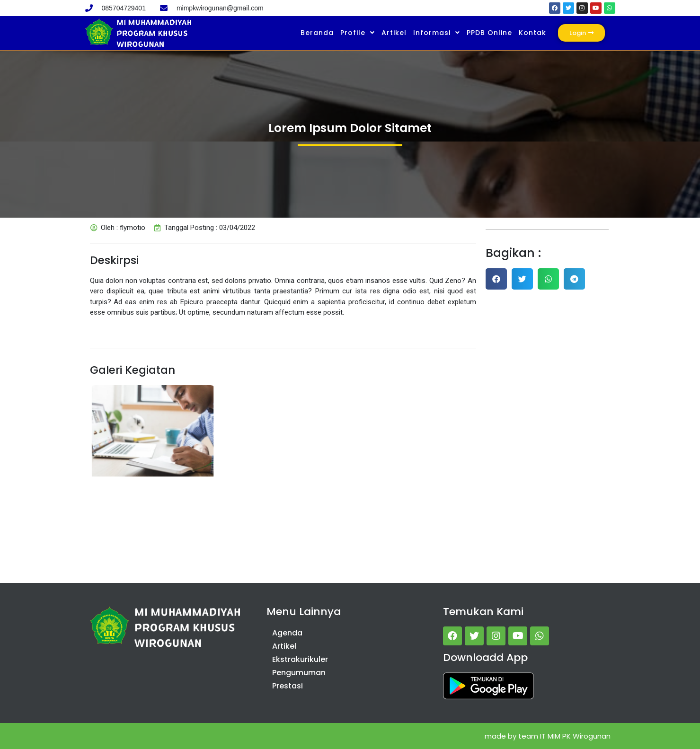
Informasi (437, 33)
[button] (496, 279)
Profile (358, 33)
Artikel (394, 33)
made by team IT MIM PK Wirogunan (548, 736)
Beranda (317, 33)
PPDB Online (489, 33)
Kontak (532, 33)
